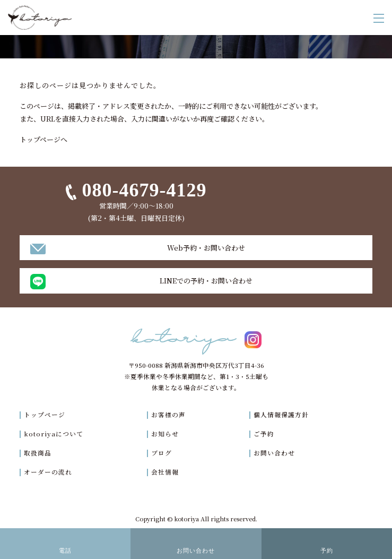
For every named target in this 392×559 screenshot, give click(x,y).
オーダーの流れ (48, 472)
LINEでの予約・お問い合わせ (206, 281)
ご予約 (264, 434)
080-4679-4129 (144, 190)
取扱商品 (38, 453)
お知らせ (165, 434)
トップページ (45, 415)
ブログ (162, 453)
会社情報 (165, 472)
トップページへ (43, 139)
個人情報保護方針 (281, 415)
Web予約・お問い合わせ (206, 248)
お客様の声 (168, 415)
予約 (327, 551)
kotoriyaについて (54, 434)
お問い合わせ (274, 453)
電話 (65, 551)
